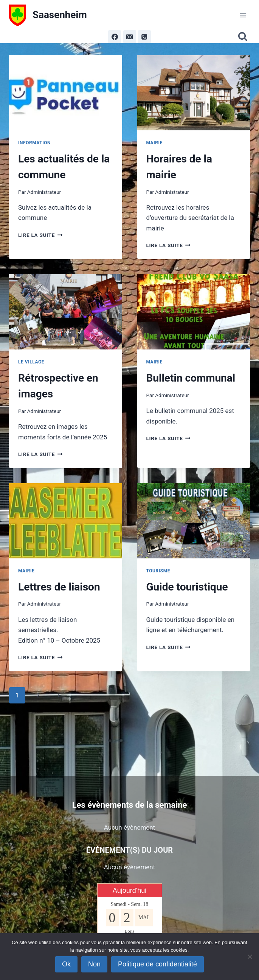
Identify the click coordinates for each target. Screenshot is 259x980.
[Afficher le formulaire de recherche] (244, 37)
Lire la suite (40, 235)
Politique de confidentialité (157, 964)
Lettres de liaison (59, 587)
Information (34, 143)
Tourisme (158, 571)
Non (94, 964)
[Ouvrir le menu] (243, 15)
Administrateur (44, 192)
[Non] (250, 957)
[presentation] (66, 93)
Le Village (31, 362)
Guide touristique (187, 587)
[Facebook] (115, 37)
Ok (66, 964)
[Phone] (144, 37)
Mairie (154, 143)
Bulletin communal (191, 378)
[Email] (130, 37)
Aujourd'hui (130, 890)
